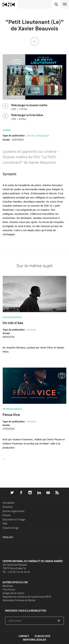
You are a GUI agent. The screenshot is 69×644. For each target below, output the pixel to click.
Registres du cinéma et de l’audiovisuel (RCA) (27, 597)
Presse (7, 515)
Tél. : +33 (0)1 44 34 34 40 (16, 572)
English (8, 537)
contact (24, 636)
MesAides (8, 586)
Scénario (31, 330)
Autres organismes (14, 511)
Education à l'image (14, 519)
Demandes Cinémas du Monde (19, 600)
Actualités (8, 503)
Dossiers (8, 507)
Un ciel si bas (13, 323)
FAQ (5, 524)
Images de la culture (14, 593)
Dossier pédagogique (38, 136)
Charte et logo (11, 528)
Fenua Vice (11, 415)
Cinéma (7, 130)
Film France (9, 589)
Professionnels (12, 317)
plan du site (42, 636)
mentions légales (34, 640)
